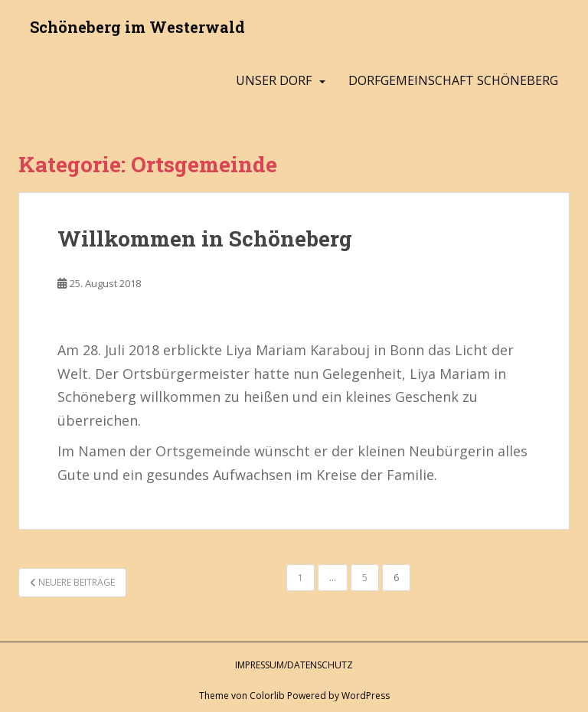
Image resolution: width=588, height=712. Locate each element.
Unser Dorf (274, 80)
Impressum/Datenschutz (294, 665)
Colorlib (267, 696)
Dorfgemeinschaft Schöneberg (453, 80)
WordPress (366, 696)
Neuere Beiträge (72, 582)
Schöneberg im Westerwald (137, 27)
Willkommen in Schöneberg (205, 238)
